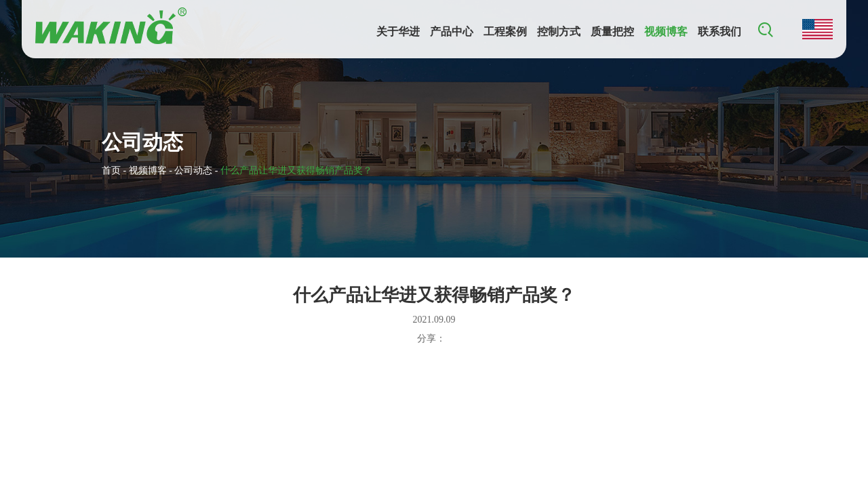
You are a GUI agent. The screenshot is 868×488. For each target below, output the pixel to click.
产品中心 (452, 32)
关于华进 (398, 32)
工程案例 (505, 32)
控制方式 (559, 32)
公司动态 (193, 170)
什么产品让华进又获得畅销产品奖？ (296, 170)
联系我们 (719, 32)
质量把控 (612, 32)
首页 (111, 170)
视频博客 (666, 32)
